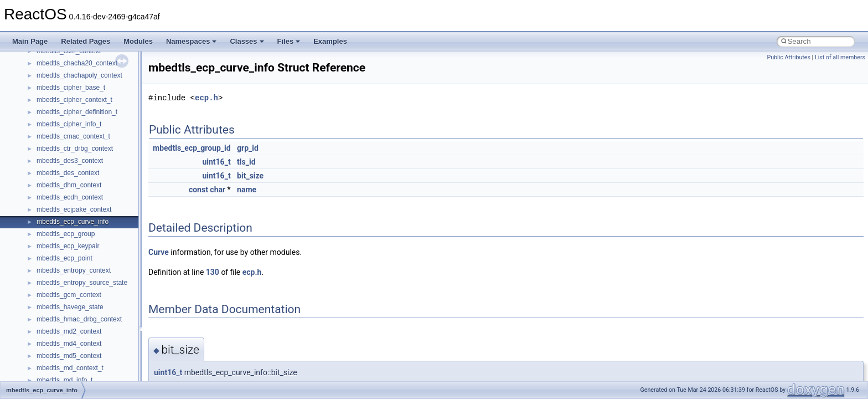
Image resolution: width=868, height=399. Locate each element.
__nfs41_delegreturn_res (73, 325)
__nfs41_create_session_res (79, 276)
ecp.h (206, 98)
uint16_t (216, 162)
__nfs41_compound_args (74, 215)
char (218, 190)
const (198, 190)
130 (213, 272)
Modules (138, 41)
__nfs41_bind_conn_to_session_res (90, 105)
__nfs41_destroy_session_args (82, 361)
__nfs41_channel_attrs (70, 142)
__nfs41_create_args (68, 239)
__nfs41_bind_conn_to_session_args (92, 93)
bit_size (250, 176)
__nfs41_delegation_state (74, 288)
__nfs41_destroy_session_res (81, 374)
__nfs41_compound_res (72, 227)
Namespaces (192, 41)
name (247, 190)
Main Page (30, 41)
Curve (159, 252)
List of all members (840, 57)
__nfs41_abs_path (64, 57)
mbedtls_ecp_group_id (192, 148)
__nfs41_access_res (67, 81)
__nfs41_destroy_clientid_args (82, 337)
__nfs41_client (58, 154)
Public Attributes (789, 57)
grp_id (248, 148)
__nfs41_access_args (69, 69)
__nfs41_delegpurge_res (73, 300)
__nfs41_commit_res (67, 178)
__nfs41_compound (66, 203)
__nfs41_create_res (66, 252)
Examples (330, 41)
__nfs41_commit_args (69, 166)
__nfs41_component (67, 191)
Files (289, 41)
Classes (247, 41)
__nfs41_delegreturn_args (75, 313)
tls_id (246, 162)
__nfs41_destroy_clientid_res (80, 349)
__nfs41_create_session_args (81, 264)
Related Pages (86, 41)
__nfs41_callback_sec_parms (80, 117)
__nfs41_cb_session (67, 130)
